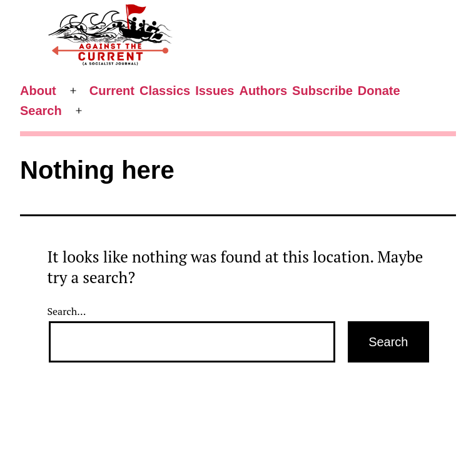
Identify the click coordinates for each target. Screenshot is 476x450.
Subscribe (322, 91)
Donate (379, 91)
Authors (263, 91)
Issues (215, 91)
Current (112, 91)
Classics (165, 91)
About (38, 91)
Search (41, 111)
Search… (67, 311)
